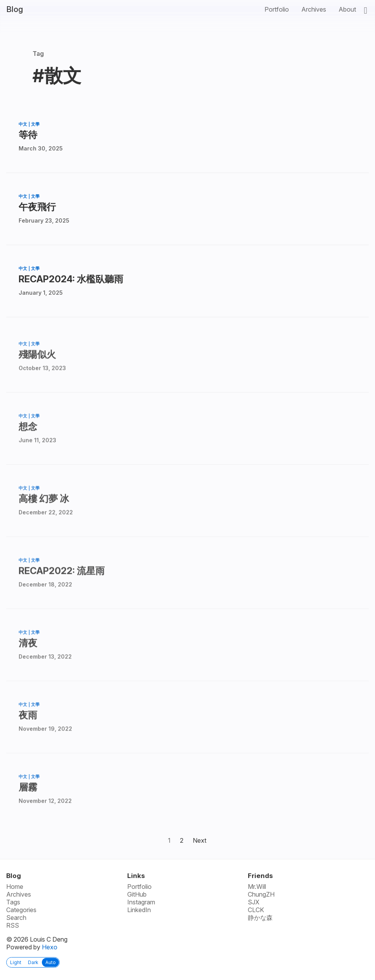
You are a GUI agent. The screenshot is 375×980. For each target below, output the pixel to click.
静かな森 (260, 918)
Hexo (50, 947)
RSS (13, 925)
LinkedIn (139, 910)
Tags (13, 902)
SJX (254, 902)
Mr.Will (257, 887)
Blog (15, 9)
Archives (314, 9)
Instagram (141, 902)
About (347, 9)
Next (200, 840)
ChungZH (261, 894)
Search (16, 918)
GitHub (137, 894)
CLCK (256, 910)
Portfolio (277, 9)
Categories (21, 910)
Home (15, 887)
